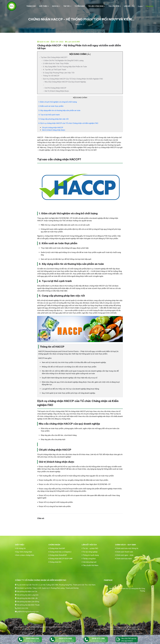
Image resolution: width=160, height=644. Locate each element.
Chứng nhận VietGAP (57, 548)
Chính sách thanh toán (124, 552)
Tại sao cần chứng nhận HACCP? (54, 57)
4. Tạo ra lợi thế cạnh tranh (54, 70)
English (140, 6)
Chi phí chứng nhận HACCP (55, 88)
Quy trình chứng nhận (23, 552)
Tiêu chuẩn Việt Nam (90, 565)
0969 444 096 (22, 608)
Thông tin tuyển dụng (90, 555)
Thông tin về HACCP (51, 76)
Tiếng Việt (149, 6)
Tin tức (67, 6)
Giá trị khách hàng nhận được (57, 91)
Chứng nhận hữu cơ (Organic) (60, 552)
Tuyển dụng (80, 6)
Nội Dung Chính (80, 54)
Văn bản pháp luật (89, 562)
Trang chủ (31, 6)
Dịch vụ (56, 6)
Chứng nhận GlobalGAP (58, 555)
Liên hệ (127, 6)
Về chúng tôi (20, 548)
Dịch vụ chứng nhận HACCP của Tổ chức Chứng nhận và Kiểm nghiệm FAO (73, 79)
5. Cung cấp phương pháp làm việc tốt (59, 73)
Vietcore (18, 629)
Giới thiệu (44, 6)
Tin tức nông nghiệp (90, 552)
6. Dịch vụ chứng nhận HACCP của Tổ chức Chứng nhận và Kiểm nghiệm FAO (68, 123)
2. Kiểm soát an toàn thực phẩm (56, 63)
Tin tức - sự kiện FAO (90, 548)
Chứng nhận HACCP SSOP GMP (60, 559)
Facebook (108, 584)
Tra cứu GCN (114, 6)
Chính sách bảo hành (123, 559)
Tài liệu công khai (97, 6)
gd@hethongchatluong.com (27, 612)
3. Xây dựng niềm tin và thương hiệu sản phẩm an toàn (65, 67)
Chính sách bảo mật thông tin (127, 548)
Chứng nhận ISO (55, 562)
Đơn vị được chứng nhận (25, 555)
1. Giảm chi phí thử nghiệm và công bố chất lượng (63, 60)
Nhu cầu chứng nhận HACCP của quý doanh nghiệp (65, 82)
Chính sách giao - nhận (124, 555)
